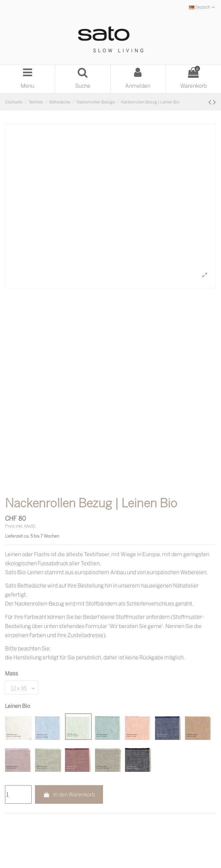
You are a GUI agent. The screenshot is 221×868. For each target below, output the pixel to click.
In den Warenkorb (69, 794)
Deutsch (202, 7)
